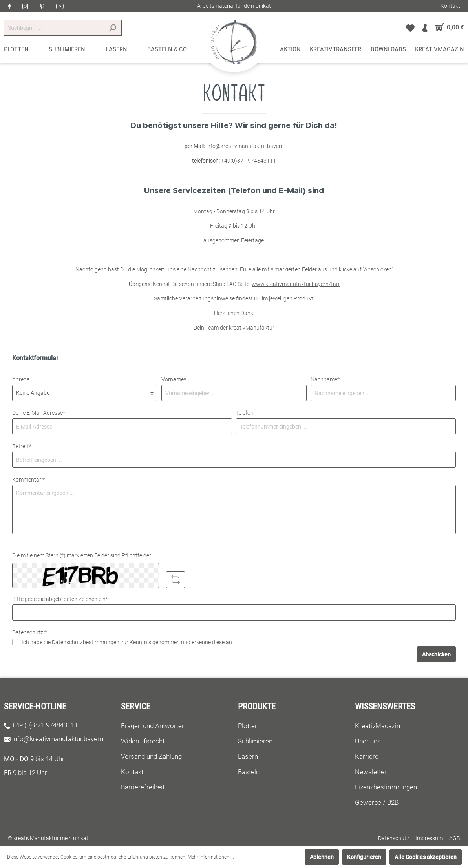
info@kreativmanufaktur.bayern (58, 739)
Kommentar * (28, 480)
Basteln (249, 772)
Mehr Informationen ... (211, 857)
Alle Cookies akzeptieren (426, 857)
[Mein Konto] (425, 27)
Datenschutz (394, 838)
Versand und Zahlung (151, 756)
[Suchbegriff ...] (54, 28)
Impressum (429, 838)
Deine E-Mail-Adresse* (39, 413)
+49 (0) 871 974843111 (45, 725)
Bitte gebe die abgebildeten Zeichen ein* (60, 599)
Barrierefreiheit (143, 787)
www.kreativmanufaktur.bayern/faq (296, 284)
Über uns (368, 741)
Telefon (245, 413)
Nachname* (325, 379)
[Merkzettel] (410, 27)
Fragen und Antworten (153, 726)
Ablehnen (322, 857)
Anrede (21, 379)
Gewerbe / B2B (377, 802)
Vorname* (174, 379)
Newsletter (371, 772)
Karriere (367, 756)
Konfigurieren (364, 857)
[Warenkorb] (448, 27)
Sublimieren (255, 741)
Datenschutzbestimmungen (86, 642)
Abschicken (436, 654)
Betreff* (22, 446)
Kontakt (450, 6)
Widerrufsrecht (143, 741)
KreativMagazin (378, 726)
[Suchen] (112, 28)
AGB (455, 838)
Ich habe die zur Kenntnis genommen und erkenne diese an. (127, 642)
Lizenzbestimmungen (386, 787)
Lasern (248, 756)
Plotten (248, 726)
